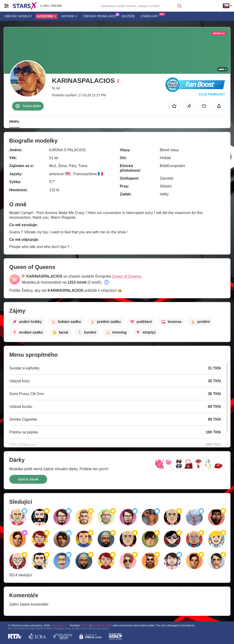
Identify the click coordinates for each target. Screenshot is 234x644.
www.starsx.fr (59, 625)
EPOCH (85, 625)
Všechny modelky (18, 16)
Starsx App (150, 16)
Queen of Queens (126, 276)
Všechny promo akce (101, 16)
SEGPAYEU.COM (102, 625)
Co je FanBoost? (212, 94)
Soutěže (128, 16)
